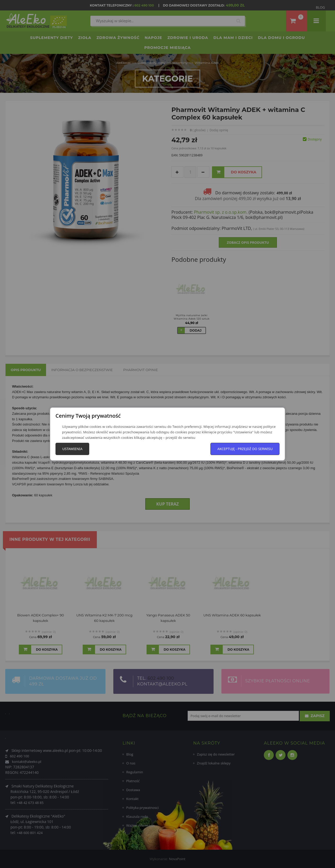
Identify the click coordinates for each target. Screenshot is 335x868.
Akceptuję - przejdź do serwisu (245, 449)
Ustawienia (72, 449)
